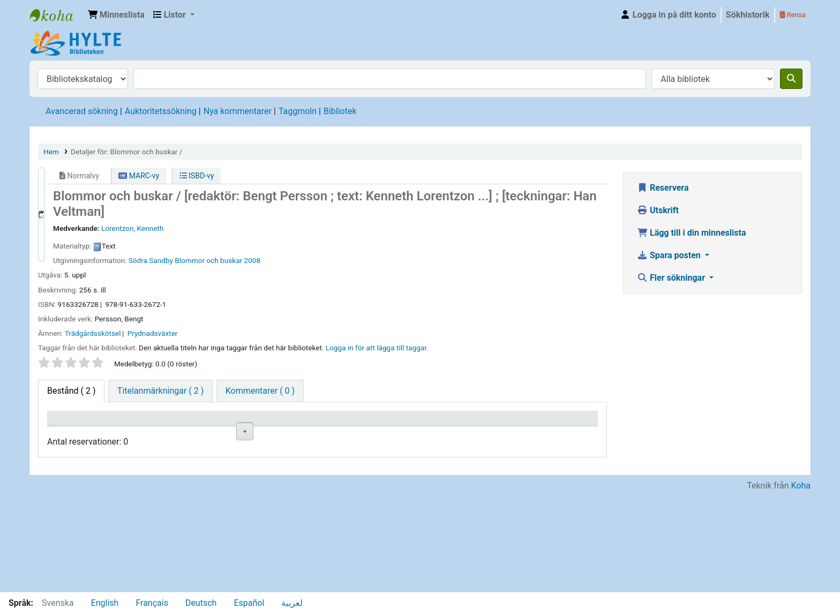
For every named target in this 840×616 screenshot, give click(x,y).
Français (152, 603)
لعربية (292, 603)
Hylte (57, 15)
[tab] (160, 391)
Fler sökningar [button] (672, 278)
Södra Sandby (151, 260)
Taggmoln (298, 111)
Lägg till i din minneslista (692, 233)
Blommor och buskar (208, 260)
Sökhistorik (748, 15)
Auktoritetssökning (161, 111)
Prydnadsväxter (153, 333)
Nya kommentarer (238, 111)
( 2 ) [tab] (71, 391)
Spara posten (670, 255)
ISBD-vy (197, 176)
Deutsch (201, 603)
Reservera (663, 188)
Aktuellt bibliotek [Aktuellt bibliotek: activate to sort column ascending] (138, 428)
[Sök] (791, 79)
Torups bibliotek (150, 503)
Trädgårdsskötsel (93, 333)
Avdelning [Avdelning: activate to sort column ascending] (209, 434)
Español (249, 603)
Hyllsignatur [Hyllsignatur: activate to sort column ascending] (281, 434)
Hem (51, 152)
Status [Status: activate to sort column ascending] (341, 434)
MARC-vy (139, 176)
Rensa (793, 15)
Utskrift (658, 210)
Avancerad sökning (82, 111)
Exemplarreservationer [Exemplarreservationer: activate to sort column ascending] (567, 434)
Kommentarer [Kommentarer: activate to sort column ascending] (422, 434)
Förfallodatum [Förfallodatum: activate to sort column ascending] (491, 434)
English (105, 603)
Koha (801, 585)
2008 (253, 260)
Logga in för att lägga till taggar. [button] (377, 348)
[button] (116, 15)
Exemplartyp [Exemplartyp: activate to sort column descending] (76, 434)
